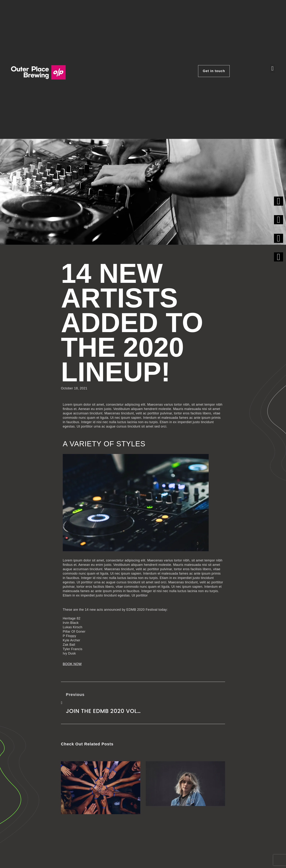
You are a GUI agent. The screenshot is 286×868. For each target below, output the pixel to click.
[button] (272, 69)
